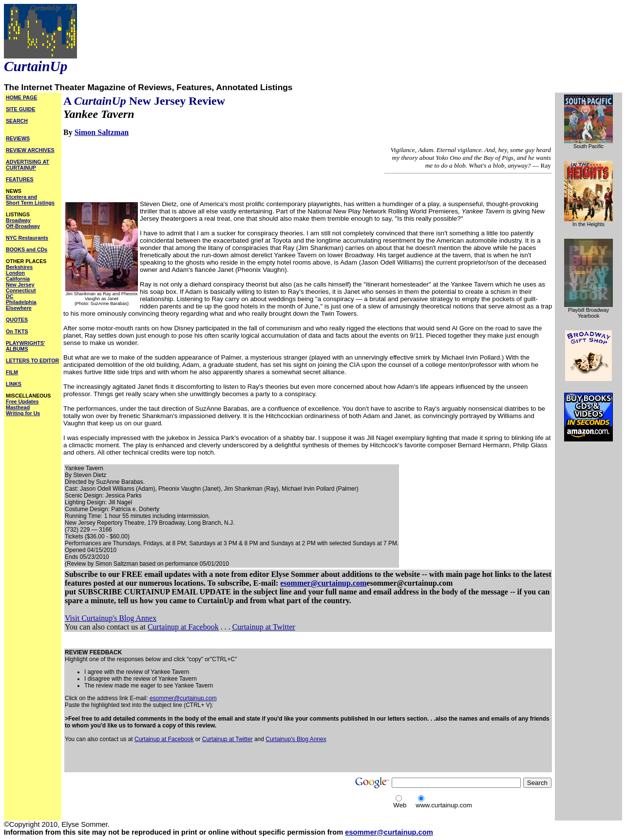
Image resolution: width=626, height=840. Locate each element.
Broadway (18, 220)
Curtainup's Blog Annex (296, 739)
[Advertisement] (179, 757)
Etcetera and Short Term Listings (30, 200)
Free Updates (22, 401)
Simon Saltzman (102, 132)
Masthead (18, 407)
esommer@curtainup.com (323, 583)
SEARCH (17, 121)
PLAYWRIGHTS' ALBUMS (25, 346)
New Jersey (20, 285)
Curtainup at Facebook (183, 627)
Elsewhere (19, 308)
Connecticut (21, 290)
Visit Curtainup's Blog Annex (111, 618)
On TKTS (17, 331)
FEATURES (20, 179)
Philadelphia (21, 302)
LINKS (14, 384)
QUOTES (17, 320)
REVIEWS (18, 138)
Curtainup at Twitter (264, 627)
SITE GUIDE (20, 109)
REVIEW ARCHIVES (30, 150)
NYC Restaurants (27, 238)
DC (9, 296)
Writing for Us (23, 413)
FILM (12, 372)
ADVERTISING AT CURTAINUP (28, 165)
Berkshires (19, 267)
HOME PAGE (21, 97)
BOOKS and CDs (27, 249)
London (15, 273)
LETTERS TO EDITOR (32, 361)
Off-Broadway (23, 226)
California (18, 279)
